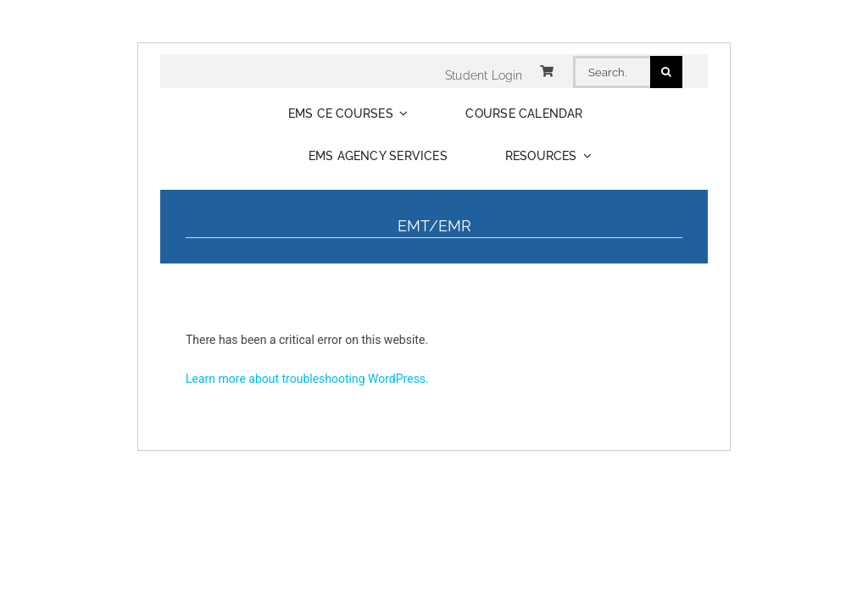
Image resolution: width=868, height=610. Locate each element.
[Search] (666, 72)
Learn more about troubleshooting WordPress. (307, 379)
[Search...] (612, 72)
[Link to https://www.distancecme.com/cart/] (547, 71)
